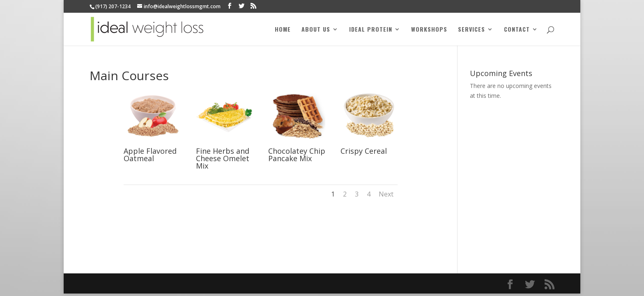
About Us (316, 30)
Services (471, 30)
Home (283, 30)
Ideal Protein (371, 30)
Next (386, 194)
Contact (517, 30)
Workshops (429, 30)
